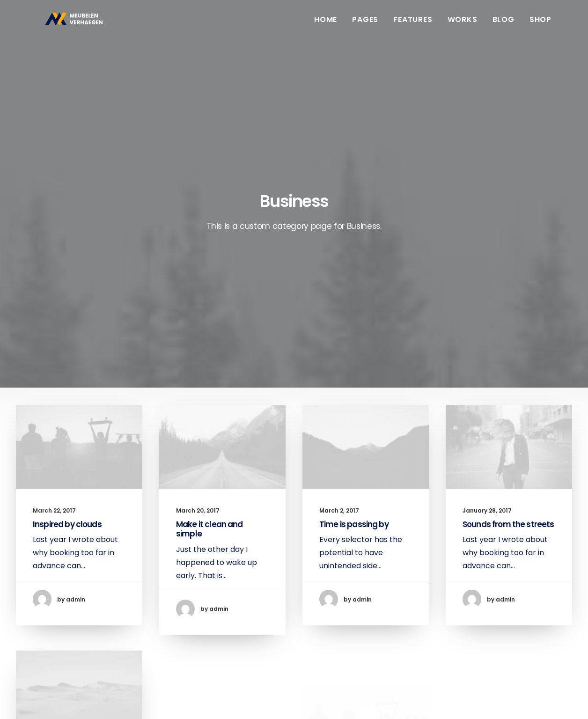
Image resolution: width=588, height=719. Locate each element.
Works (463, 25)
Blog (503, 25)
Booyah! (89, 701)
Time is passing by (354, 319)
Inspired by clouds (67, 318)
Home (326, 25)
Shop (540, 25)
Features (413, 25)
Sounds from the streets (508, 332)
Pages (365, 25)
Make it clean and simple (209, 323)
